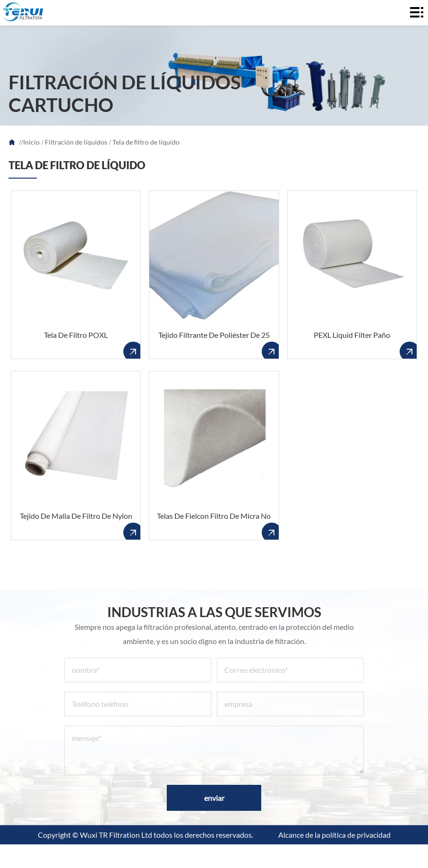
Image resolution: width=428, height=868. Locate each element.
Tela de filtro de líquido (146, 142)
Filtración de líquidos (76, 142)
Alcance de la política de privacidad (334, 835)
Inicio (31, 142)
